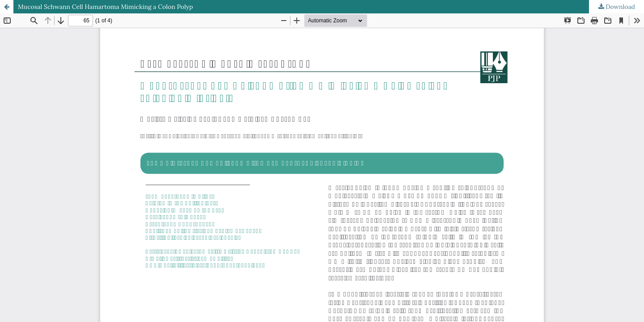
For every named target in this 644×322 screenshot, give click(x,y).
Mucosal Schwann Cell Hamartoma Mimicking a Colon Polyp (105, 7)
